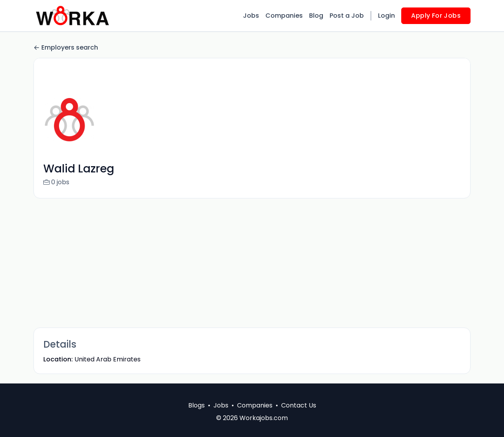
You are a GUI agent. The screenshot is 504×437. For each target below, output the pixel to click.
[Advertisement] (252, 263)
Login (386, 16)
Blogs (196, 405)
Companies (284, 16)
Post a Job (347, 16)
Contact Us (299, 405)
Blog (316, 16)
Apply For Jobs (436, 16)
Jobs (251, 16)
